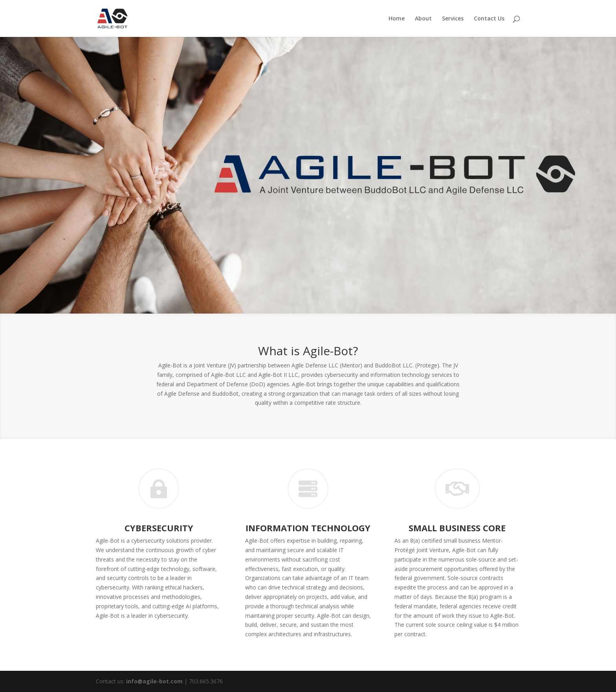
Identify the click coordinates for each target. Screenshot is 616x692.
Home (397, 19)
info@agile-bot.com (154, 681)
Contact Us (489, 19)
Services (453, 19)
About (423, 19)
